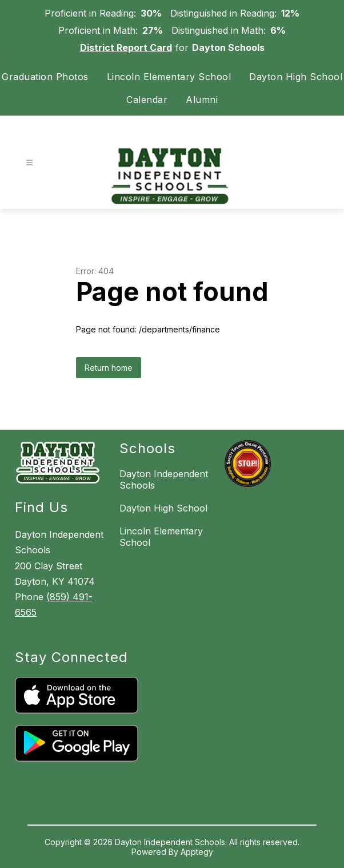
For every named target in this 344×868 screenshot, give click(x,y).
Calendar (147, 100)
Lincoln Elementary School (169, 77)
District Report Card (126, 47)
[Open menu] (29, 163)
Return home (109, 368)
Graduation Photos (45, 77)
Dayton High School (296, 77)
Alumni (202, 100)
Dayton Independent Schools (164, 479)
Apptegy (197, 852)
